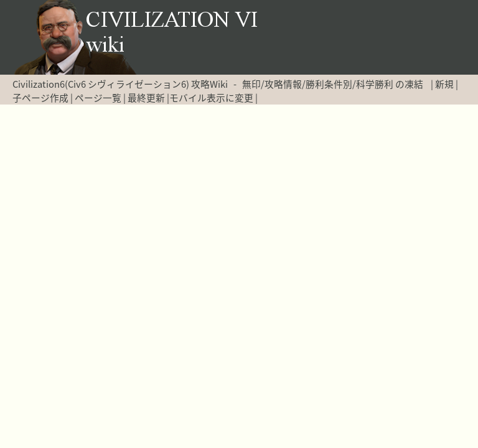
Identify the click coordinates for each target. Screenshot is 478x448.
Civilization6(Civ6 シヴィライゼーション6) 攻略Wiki (120, 84)
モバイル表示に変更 (211, 98)
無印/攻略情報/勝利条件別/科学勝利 (318, 84)
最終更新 (146, 98)
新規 (444, 84)
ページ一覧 (98, 98)
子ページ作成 (40, 98)
